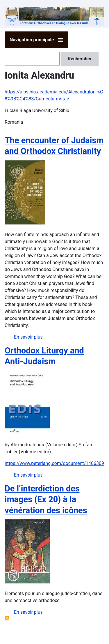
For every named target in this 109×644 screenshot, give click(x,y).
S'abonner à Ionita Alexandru (7, 618)
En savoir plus (28, 337)
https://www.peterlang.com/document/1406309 (54, 463)
